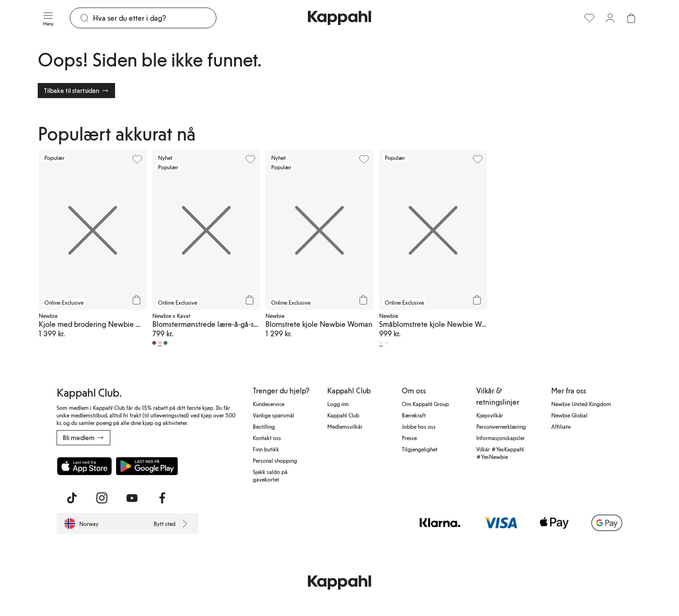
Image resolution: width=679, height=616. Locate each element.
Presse (409, 438)
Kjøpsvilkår (490, 415)
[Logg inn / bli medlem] (610, 18)
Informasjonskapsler (501, 438)
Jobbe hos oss (419, 426)
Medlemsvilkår (345, 426)
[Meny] (48, 18)
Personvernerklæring (501, 426)
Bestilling (264, 426)
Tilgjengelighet (420, 449)
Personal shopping (275, 460)
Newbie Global (569, 415)
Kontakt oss (267, 438)
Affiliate (561, 426)
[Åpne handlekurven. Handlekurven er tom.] (631, 18)
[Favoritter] (589, 18)
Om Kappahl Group (425, 404)
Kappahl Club (343, 415)
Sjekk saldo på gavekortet (270, 475)
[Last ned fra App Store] (84, 466)
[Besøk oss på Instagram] (102, 498)
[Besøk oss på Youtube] (132, 498)
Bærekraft (414, 415)
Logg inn (338, 404)
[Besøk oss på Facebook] (162, 498)
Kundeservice (269, 404)
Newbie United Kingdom (581, 404)
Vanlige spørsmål (273, 415)
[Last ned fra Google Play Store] (147, 466)
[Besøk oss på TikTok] (72, 498)
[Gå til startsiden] (339, 18)
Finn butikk (266, 449)
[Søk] (154, 18)
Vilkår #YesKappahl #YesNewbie (500, 453)
